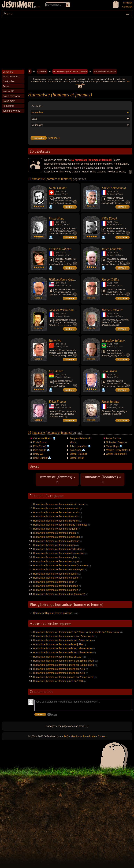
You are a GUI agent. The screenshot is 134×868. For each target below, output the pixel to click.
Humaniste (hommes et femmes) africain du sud (59, 504)
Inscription (127, 3)
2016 (63, 344)
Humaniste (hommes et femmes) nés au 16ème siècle (62, 640)
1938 (109, 192)
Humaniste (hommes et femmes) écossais (56, 512)
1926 (109, 253)
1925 (57, 283)
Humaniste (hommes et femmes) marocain (56, 508)
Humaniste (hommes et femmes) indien (54, 533)
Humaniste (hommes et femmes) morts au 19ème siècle (64, 665)
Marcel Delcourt (112, 310)
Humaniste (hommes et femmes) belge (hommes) (60, 525)
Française (59, 255)
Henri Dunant (58, 188)
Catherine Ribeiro (60, 249)
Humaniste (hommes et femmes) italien (54, 545)
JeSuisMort (18, 5)
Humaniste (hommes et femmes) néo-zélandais (59, 553)
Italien (110, 377)
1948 (109, 375)
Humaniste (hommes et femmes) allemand (56, 541)
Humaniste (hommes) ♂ (102, 479)
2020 (63, 283)
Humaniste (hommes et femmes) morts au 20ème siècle (64, 677)
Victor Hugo (57, 218)
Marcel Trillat (110, 280)
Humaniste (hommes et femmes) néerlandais (57, 549)
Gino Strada (109, 371)
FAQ (66, 736)
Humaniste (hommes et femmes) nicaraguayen (59, 569)
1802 (57, 222)
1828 (57, 192)
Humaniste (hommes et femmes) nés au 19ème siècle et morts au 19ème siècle (76, 632)
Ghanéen (59, 377)
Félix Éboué (109, 218)
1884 (109, 222)
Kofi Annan (56, 371)
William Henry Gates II (64, 280)
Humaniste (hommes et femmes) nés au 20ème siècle (62, 652)
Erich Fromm (57, 402)
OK (80, 87)
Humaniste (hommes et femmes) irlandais (56, 586)
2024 (63, 253)
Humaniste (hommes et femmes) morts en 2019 (59, 669)
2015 (116, 314)
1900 (57, 405)
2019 (116, 253)
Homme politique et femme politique (70, 71)
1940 (109, 283)
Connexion (127, 7)
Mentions (76, 736)
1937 (57, 344)
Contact (102, 736)
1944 (116, 222)
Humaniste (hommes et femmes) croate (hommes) (60, 565)
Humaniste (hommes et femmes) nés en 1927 (58, 657)
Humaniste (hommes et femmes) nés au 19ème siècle (62, 648)
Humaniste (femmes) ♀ (57, 479)
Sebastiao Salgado (113, 341)
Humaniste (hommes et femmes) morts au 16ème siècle (64, 636)
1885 (63, 222)
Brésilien (111, 347)
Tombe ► (70, 207)
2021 (116, 375)
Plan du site (89, 736)
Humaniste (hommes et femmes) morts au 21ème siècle (64, 661)
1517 (57, 314)
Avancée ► (54, 138)
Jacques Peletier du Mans (65, 310)
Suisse (58, 194)
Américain (59, 286)
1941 (57, 253)
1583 (63, 314)
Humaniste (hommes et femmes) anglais (55, 557)
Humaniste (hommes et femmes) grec (54, 582)
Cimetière (42, 71)
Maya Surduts (110, 402)
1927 (109, 314)
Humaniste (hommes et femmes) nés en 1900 (58, 681)
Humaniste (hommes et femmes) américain (57, 537)
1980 (63, 405)
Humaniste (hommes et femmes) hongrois (56, 521)
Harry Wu (55, 341)
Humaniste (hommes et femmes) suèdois (55, 574)
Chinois (58, 347)
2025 (116, 192)
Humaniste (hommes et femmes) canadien (56, 578)
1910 (63, 192)
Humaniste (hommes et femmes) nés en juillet (58, 644)
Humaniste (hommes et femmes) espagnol (56, 561)
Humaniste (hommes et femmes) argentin (56, 529)
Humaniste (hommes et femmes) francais (55, 516)
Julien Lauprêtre (112, 249)
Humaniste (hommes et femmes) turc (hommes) (59, 594)
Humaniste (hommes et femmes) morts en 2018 (59, 673)
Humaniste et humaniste (105, 71)
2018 (63, 375)
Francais (111, 194)
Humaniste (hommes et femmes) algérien (56, 590)
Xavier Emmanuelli (114, 188)
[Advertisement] (67, 43)
